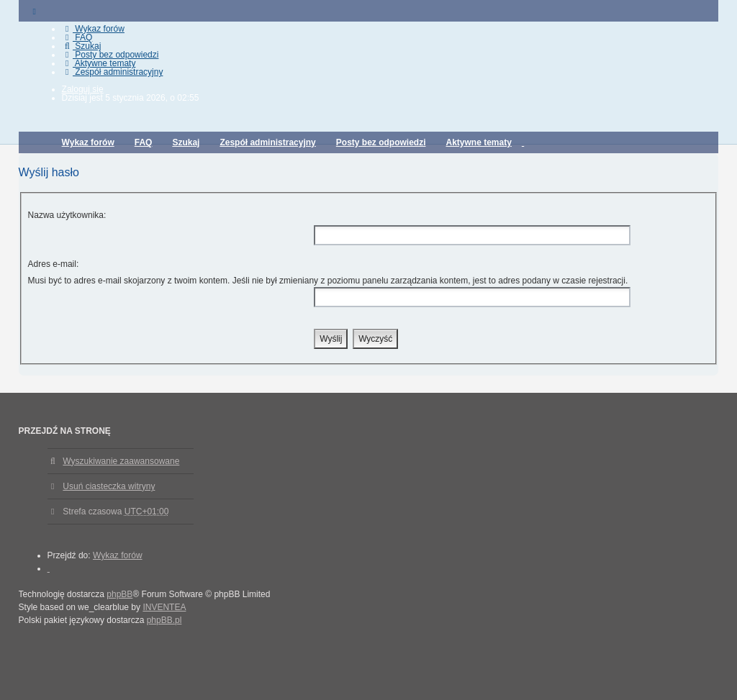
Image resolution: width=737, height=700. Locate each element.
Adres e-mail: (54, 264)
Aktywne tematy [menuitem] (99, 63)
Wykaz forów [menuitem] (93, 29)
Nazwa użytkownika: (67, 215)
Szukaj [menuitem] (82, 46)
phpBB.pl (164, 620)
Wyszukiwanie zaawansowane (121, 461)
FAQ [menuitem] (77, 37)
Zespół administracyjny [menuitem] (113, 72)
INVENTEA (164, 607)
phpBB (119, 594)
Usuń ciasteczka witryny (109, 486)
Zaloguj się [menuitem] (83, 89)
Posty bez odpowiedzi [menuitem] (110, 55)
